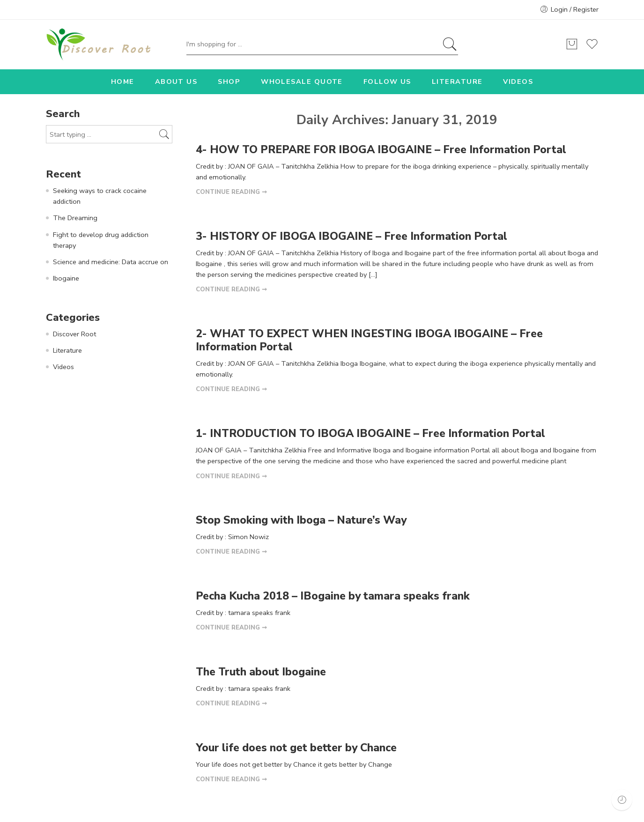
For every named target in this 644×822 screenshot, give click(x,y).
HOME (123, 81)
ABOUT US (176, 81)
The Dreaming (75, 218)
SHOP (229, 81)
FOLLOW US (387, 81)
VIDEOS (518, 81)
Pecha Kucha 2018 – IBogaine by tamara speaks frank (333, 596)
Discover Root (74, 334)
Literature (67, 350)
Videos (63, 367)
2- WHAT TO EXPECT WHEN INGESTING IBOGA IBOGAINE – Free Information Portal (369, 340)
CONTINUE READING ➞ (231, 192)
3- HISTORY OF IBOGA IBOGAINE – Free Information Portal (352, 236)
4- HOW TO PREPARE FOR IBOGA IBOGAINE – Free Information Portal (381, 150)
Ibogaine (66, 278)
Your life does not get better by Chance (296, 748)
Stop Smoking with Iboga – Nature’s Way (301, 520)
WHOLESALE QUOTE (302, 81)
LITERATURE (457, 81)
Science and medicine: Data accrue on (111, 262)
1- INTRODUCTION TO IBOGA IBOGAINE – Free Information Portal (370, 433)
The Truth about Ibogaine (261, 672)
